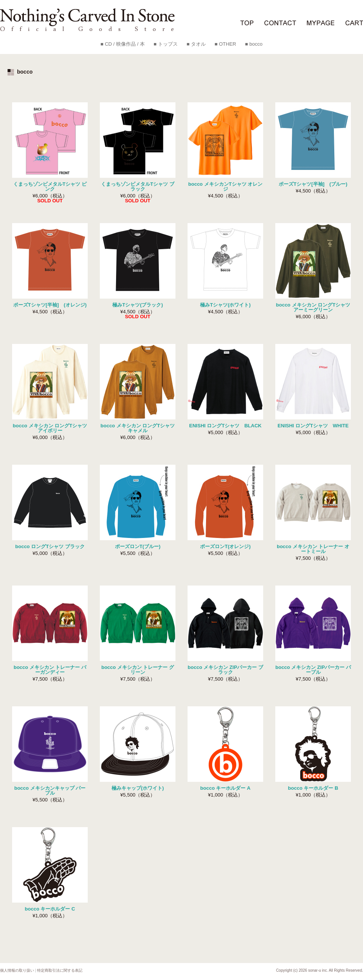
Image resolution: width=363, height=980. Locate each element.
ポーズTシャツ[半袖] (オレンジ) (50, 305)
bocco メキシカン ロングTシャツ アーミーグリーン (313, 307)
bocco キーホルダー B (313, 788)
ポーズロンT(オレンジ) (225, 546)
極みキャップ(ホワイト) (138, 788)
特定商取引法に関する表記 (60, 970)
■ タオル (196, 44)
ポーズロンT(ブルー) (138, 546)
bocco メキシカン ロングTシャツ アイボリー (50, 428)
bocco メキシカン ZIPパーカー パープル (313, 670)
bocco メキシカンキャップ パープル (50, 790)
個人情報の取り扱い (17, 970)
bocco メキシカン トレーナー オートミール (313, 549)
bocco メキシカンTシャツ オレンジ (225, 186)
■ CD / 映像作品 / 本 (123, 44)
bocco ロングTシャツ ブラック (50, 546)
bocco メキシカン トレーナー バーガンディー (50, 670)
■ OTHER (225, 44)
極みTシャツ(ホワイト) (225, 305)
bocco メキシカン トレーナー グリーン (138, 670)
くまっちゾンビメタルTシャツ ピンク (50, 186)
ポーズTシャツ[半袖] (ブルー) (313, 184)
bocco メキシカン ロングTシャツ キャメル (138, 428)
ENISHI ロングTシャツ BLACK (225, 426)
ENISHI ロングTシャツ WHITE (313, 426)
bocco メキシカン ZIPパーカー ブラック (225, 670)
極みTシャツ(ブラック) (138, 305)
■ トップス (165, 44)
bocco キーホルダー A (226, 788)
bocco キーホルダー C (50, 909)
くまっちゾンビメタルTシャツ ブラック (138, 186)
